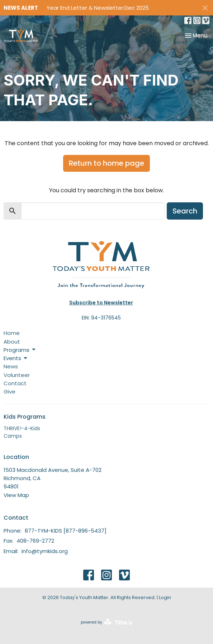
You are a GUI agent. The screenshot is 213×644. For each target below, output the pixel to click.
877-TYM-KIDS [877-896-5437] (66, 531)
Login (165, 597)
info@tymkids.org (45, 551)
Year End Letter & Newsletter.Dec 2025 (98, 8)
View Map (16, 495)
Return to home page (106, 163)
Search (185, 211)
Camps (13, 436)
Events (16, 358)
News (11, 366)
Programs (20, 350)
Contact (15, 383)
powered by (107, 622)
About (12, 342)
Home (12, 333)
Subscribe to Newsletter (101, 303)
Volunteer (17, 375)
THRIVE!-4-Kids (22, 428)
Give (10, 392)
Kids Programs (25, 417)
